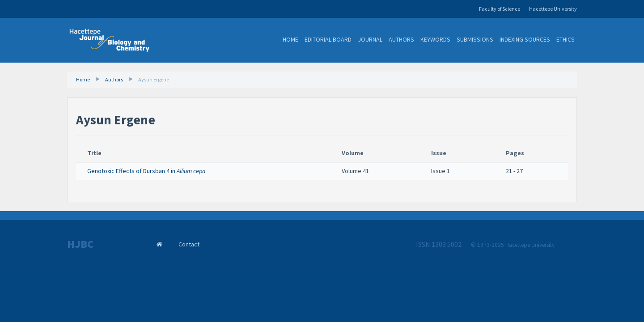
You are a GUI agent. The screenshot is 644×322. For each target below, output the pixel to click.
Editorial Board (328, 39)
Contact (189, 244)
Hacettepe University (553, 9)
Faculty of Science (500, 9)
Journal (370, 39)
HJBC (80, 244)
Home (290, 39)
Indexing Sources (525, 39)
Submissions (475, 39)
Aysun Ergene (154, 79)
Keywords (435, 39)
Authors (401, 39)
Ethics (566, 39)
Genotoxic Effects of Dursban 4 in (146, 171)
